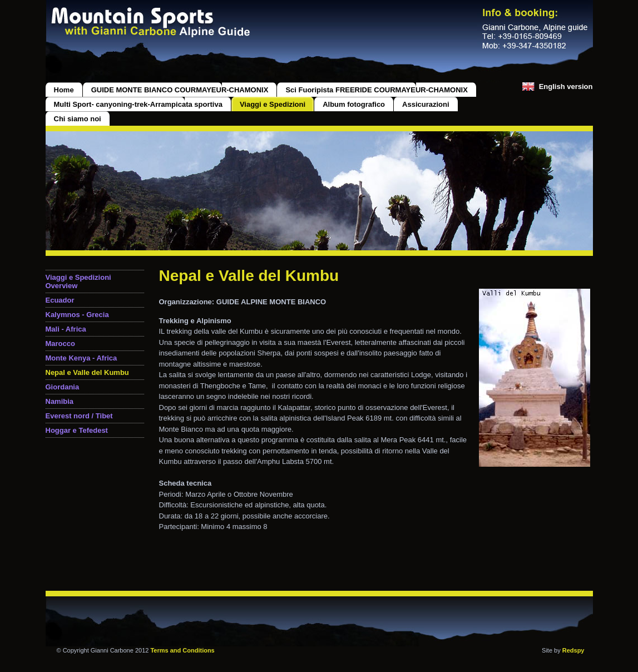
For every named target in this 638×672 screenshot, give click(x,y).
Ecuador (60, 300)
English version (566, 87)
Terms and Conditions (182, 650)
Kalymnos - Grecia (77, 315)
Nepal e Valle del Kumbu (87, 372)
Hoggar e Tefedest (77, 430)
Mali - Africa (66, 329)
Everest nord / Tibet (79, 416)
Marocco (60, 344)
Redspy (573, 650)
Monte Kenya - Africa (81, 358)
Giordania (63, 387)
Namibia (60, 401)
